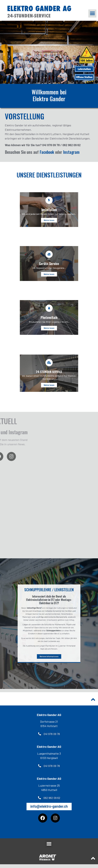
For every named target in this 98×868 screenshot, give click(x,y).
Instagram (71, 156)
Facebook (47, 156)
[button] (92, 13)
